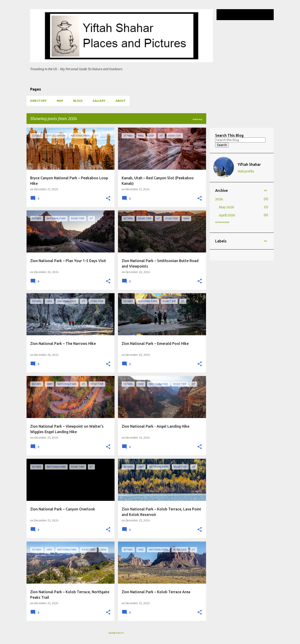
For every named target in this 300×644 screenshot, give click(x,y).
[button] (108, 199)
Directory (38, 101)
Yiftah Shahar (249, 164)
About (121, 101)
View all (198, 119)
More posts (116, 633)
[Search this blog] (250, 15)
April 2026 (227, 215)
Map (60, 101)
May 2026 (226, 207)
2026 (219, 199)
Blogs (78, 101)
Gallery (99, 101)
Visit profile (246, 171)
